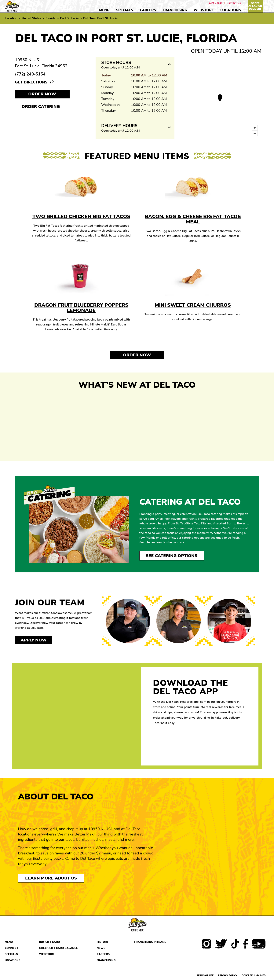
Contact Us (234, 3)
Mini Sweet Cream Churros (193, 305)
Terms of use (205, 975)
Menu (104, 10)
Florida (51, 18)
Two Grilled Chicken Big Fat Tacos (81, 217)
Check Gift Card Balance (58, 948)
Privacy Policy (228, 975)
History (103, 942)
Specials (125, 10)
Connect (11, 948)
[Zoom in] (255, 128)
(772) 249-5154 (30, 74)
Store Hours (116, 63)
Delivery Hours (119, 126)
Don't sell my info (254, 975)
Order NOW (42, 94)
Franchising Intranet (151, 942)
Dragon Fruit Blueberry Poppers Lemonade (81, 308)
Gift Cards (216, 3)
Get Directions (32, 82)
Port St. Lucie (69, 18)
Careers (148, 10)
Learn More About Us (51, 878)
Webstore (204, 10)
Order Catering (41, 107)
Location (11, 18)
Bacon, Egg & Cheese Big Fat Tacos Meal (193, 219)
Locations (231, 10)
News (101, 948)
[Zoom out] (255, 133)
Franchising (175, 10)
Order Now (137, 355)
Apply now (34, 640)
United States (31, 18)
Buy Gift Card (49, 942)
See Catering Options (172, 556)
